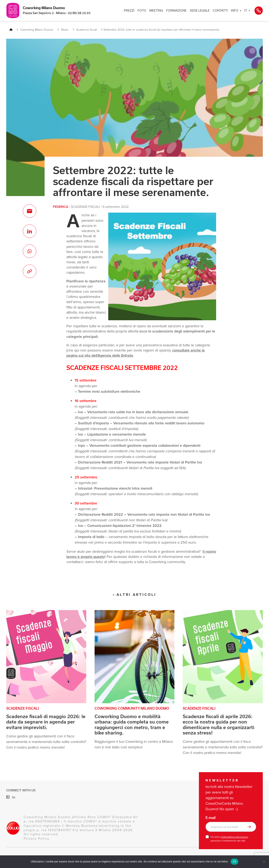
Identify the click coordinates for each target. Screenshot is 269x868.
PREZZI (129, 10)
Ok (234, 861)
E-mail (211, 818)
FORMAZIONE (176, 10)
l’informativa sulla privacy (234, 837)
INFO (235, 10)
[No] (264, 862)
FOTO (142, 10)
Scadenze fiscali (85, 207)
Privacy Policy (37, 839)
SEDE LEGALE (200, 10)
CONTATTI (220, 10)
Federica (61, 207)
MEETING (156, 10)
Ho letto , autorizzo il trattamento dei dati (229, 839)
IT (246, 10)
